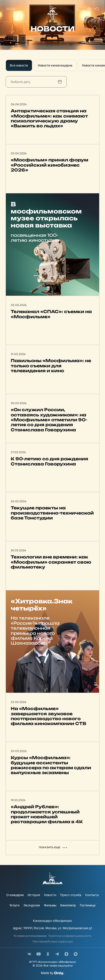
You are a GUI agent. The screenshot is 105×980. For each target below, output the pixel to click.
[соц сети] (29, 954)
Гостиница (88, 905)
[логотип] (52, 9)
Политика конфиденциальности (70, 936)
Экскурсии (32, 905)
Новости (50, 895)
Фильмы (50, 905)
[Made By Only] (52, 973)
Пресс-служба (71, 895)
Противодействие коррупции (53, 941)
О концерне (15, 895)
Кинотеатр (68, 905)
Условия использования (30, 936)
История (34, 895)
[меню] (10, 9)
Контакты (92, 895)
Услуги (15, 905)
